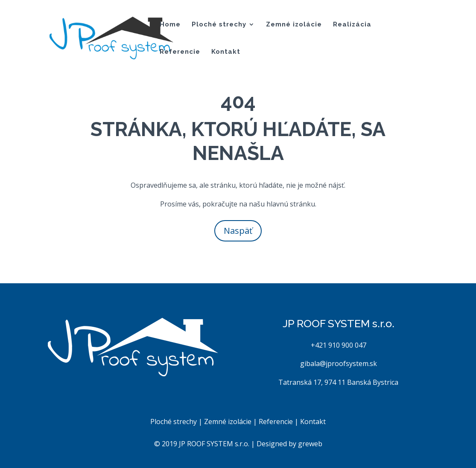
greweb (310, 444)
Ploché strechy (219, 25)
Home (170, 25)
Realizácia (352, 25)
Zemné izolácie (294, 25)
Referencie (180, 52)
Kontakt (226, 52)
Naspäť (238, 231)
